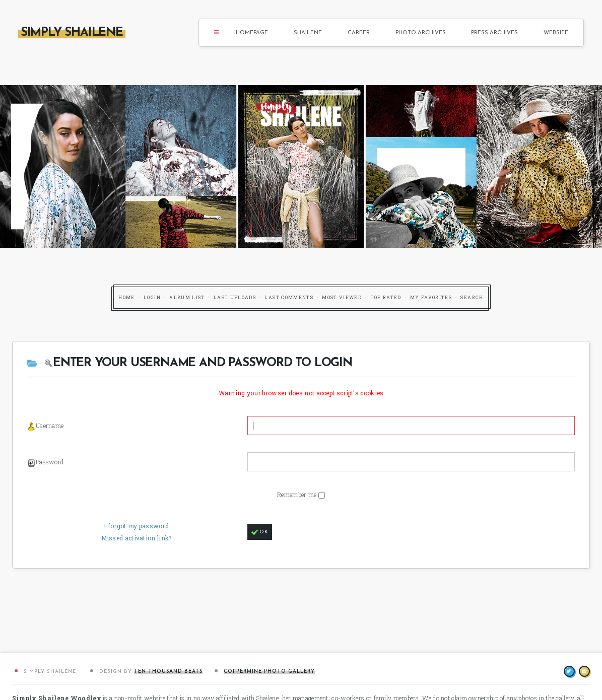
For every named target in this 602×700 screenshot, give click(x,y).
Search (472, 297)
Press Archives (494, 33)
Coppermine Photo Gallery (269, 672)
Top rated (386, 297)
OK (260, 532)
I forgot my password (136, 526)
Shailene (308, 33)
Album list (187, 297)
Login (152, 297)
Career (359, 33)
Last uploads (235, 297)
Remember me (298, 495)
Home (126, 297)
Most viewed (342, 297)
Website (556, 33)
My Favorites (431, 297)
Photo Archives (421, 33)
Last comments (289, 297)
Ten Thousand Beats (168, 672)
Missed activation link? (137, 538)
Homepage (252, 33)
